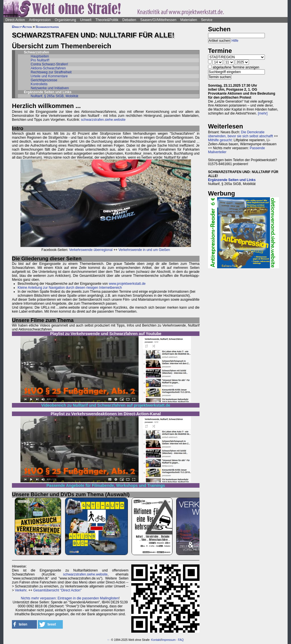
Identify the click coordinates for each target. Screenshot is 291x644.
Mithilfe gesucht (220, 140)
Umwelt (86, 20)
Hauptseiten (40, 56)
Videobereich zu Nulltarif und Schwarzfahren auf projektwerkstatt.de (106, 405)
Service (207, 20)
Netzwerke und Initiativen (50, 88)
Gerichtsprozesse (44, 80)
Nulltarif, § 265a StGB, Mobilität (54, 96)
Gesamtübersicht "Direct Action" (57, 590)
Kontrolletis (39, 84)
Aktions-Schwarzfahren (48, 68)
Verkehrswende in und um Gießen (144, 250)
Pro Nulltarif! (40, 60)
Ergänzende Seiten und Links (232, 180)
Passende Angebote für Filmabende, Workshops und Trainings (106, 485)
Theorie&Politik (107, 20)
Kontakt (156, 640)
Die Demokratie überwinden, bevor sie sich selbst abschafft (241, 134)
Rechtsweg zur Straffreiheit (51, 72)
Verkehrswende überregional (91, 250)
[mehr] (263, 113)
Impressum (168, 640)
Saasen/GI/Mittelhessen (158, 20)
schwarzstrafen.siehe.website (103, 120)
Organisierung (65, 20)
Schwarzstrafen (47, 27)
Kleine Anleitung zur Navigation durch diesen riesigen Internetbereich (70, 288)
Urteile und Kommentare (49, 76)
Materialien (189, 20)
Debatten (129, 20)
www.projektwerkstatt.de (127, 284)
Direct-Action (15, 20)
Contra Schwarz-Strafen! (49, 64)
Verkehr (21, 590)
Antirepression (40, 20)
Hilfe (235, 41)
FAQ (181, 640)
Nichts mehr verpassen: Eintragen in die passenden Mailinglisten (70, 598)
